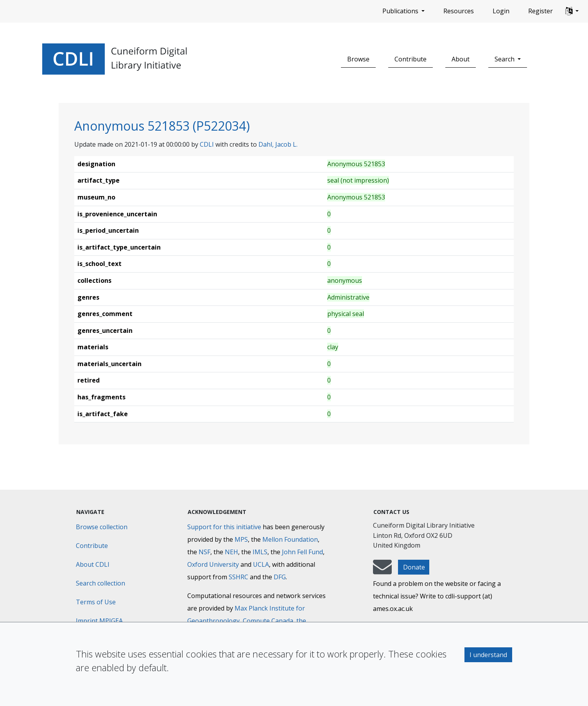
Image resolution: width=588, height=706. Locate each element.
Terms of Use (96, 602)
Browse (358, 59)
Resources (459, 11)
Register (540, 11)
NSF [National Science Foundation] (204, 552)
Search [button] (505, 59)
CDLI (207, 144)
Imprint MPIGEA (99, 621)
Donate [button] (414, 567)
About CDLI (93, 564)
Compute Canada (268, 621)
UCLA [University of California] (261, 564)
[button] (572, 11)
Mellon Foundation (290, 539)
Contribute (411, 59)
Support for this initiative (224, 527)
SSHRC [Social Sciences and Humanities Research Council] (238, 577)
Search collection (100, 583)
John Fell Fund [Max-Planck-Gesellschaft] (302, 552)
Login (501, 11)
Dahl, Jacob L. (278, 144)
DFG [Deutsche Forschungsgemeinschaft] (280, 577)
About (461, 59)
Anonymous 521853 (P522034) (162, 126)
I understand (488, 655)
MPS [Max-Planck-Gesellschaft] (241, 539)
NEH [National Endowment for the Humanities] (231, 552)
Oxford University (213, 564)
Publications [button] (401, 11)
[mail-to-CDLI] (382, 571)
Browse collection (102, 527)
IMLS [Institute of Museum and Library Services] (260, 552)
